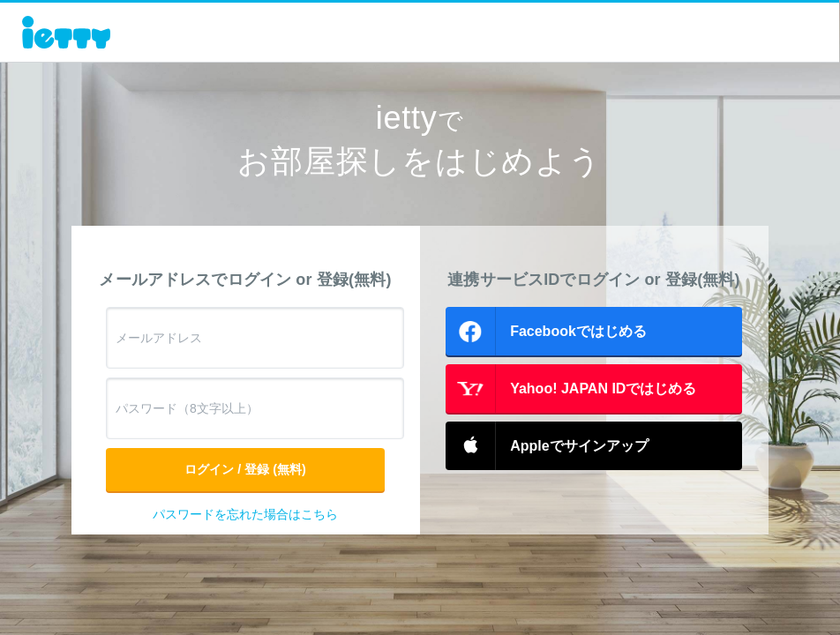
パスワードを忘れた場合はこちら (245, 514)
